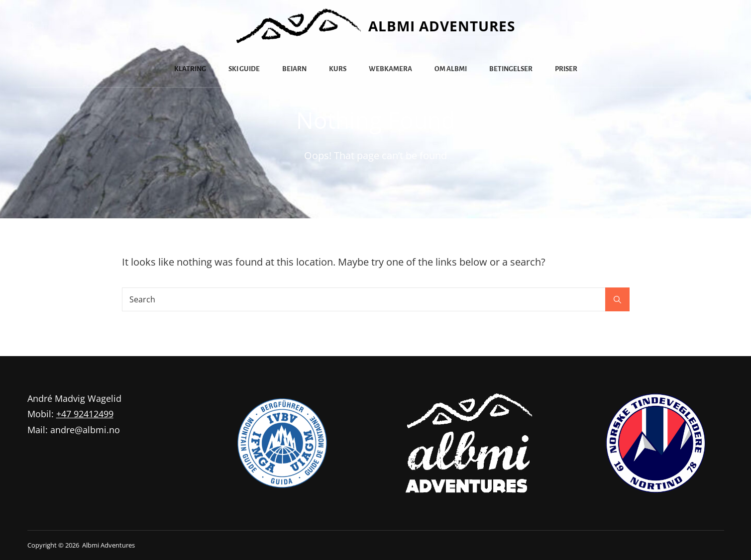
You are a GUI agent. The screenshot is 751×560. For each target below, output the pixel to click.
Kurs (338, 69)
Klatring (190, 69)
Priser (566, 69)
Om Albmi (451, 69)
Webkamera (390, 69)
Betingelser (511, 69)
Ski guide (244, 69)
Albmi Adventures (442, 26)
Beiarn (294, 69)
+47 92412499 (85, 414)
